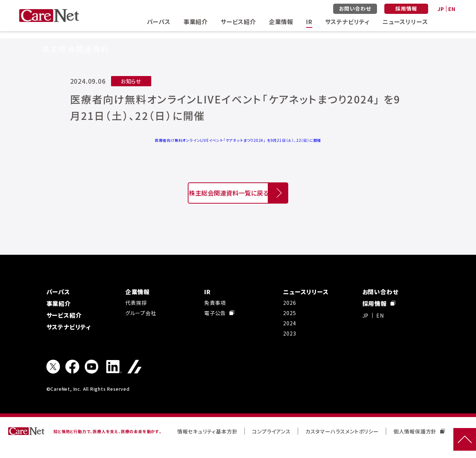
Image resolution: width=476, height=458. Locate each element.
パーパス (159, 22)
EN (452, 9)
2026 (290, 315)
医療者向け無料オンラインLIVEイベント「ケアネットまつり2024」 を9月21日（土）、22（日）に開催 (238, 140)
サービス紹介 (238, 22)
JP (441, 9)
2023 (290, 346)
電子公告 (219, 325)
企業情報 (281, 22)
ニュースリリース (405, 22)
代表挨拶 (136, 315)
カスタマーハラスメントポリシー (342, 444)
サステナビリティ (347, 22)
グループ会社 (141, 325)
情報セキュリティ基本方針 (207, 444)
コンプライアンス (271, 444)
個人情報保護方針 (419, 444)
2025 (290, 325)
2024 (290, 336)
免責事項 (215, 315)
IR (309, 22)
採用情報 (406, 8)
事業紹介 (196, 22)
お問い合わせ (355, 8)
